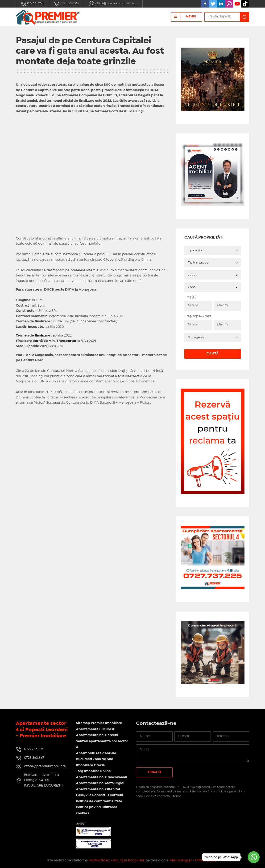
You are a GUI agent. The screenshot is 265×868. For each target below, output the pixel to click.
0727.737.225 (33, 4)
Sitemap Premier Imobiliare (99, 723)
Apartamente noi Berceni (97, 735)
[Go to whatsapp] (254, 857)
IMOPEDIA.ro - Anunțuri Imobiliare (117, 860)
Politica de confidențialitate (99, 801)
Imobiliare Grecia (90, 765)
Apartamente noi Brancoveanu (101, 777)
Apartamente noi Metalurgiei (100, 783)
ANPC (81, 824)
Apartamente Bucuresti (96, 729)
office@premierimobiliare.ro (113, 4)
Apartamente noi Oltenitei (98, 789)
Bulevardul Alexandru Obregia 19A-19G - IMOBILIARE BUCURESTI (43, 780)
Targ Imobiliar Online (93, 771)
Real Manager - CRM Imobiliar (194, 860)
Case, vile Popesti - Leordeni (99, 795)
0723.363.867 (66, 4)
